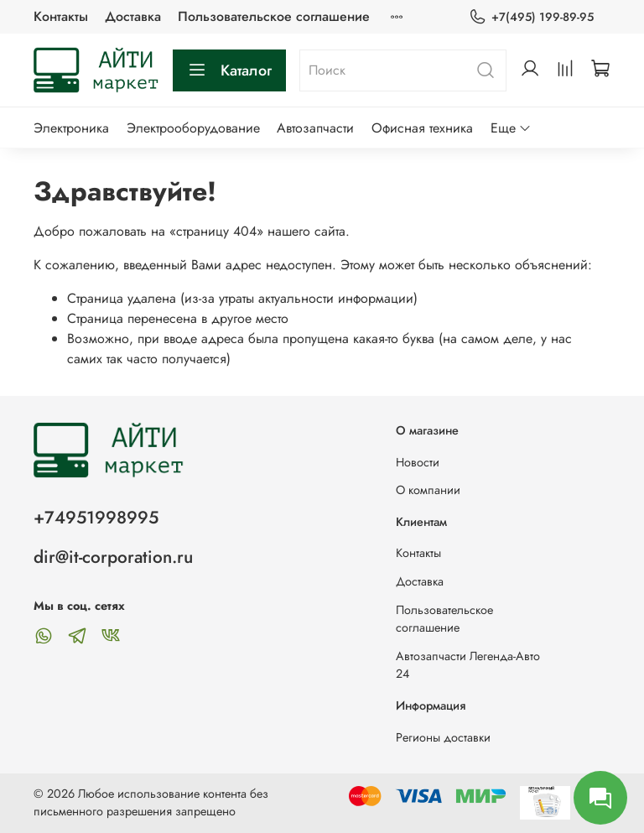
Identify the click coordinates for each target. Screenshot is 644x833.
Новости (418, 462)
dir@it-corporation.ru (113, 557)
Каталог (229, 70)
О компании (428, 490)
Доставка (133, 16)
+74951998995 (96, 518)
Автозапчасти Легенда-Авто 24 (468, 665)
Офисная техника (422, 128)
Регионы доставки (443, 737)
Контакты (61, 16)
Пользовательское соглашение (274, 16)
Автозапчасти (315, 128)
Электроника (71, 128)
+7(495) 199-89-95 (531, 17)
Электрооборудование (193, 128)
